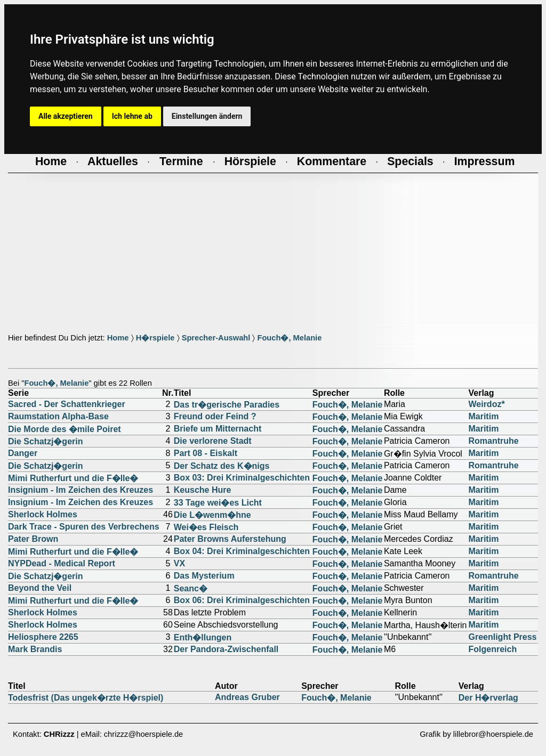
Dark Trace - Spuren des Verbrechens (84, 527)
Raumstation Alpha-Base (58, 416)
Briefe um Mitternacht (218, 429)
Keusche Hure (203, 490)
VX (179, 563)
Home (118, 338)
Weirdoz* (486, 404)
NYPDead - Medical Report (62, 563)
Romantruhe (493, 441)
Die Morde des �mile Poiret (65, 429)
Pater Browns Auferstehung (230, 539)
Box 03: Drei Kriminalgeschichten (242, 478)
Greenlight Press (502, 637)
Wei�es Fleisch (206, 527)
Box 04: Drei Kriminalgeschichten (242, 551)
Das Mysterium (204, 576)
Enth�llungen (203, 637)
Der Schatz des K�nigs (222, 466)
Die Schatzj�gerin (45, 441)
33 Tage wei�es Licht (218, 503)
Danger (23, 453)
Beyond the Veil (40, 588)
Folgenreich (492, 649)
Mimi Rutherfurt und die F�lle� (73, 478)
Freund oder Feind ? (215, 416)
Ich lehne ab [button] (132, 116)
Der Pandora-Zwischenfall (226, 649)
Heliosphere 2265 (43, 637)
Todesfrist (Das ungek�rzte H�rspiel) (86, 698)
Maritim (483, 416)
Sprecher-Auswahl (216, 338)
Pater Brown (33, 539)
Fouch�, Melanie (289, 338)
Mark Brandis (35, 649)
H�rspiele (155, 338)
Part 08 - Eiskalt (206, 453)
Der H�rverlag (488, 698)
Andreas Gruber (247, 697)
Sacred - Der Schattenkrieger (67, 404)
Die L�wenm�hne (212, 515)
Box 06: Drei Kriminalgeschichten (242, 600)
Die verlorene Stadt (213, 441)
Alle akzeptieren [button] (66, 116)
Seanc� (191, 588)
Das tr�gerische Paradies (227, 405)
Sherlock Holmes (43, 514)
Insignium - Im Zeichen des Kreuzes (81, 490)
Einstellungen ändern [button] (207, 116)
